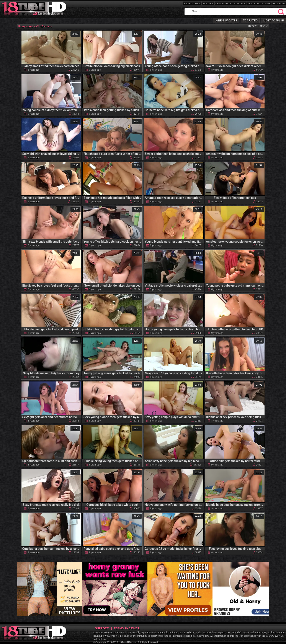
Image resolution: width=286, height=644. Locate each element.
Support (102, 628)
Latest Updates (226, 21)
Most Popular (274, 21)
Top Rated (250, 21)
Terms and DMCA (127, 628)
